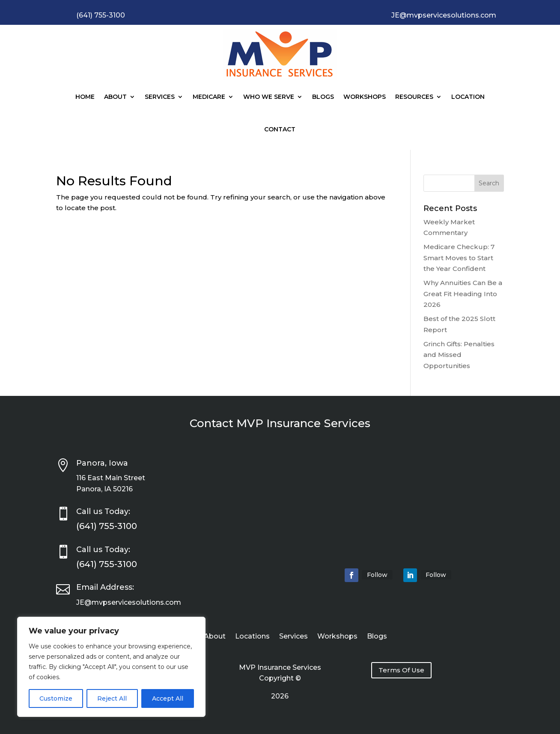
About (115, 97)
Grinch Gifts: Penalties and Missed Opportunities (459, 355)
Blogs (323, 97)
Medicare (209, 97)
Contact (280, 129)
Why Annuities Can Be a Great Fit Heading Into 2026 (463, 294)
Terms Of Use (401, 670)
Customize (56, 698)
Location (468, 97)
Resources (414, 97)
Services (160, 97)
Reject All (112, 698)
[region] (111, 667)
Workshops (365, 97)
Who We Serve (269, 97)
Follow (377, 575)
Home (85, 97)
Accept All (168, 698)
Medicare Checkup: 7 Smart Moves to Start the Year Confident (459, 258)
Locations (252, 637)
